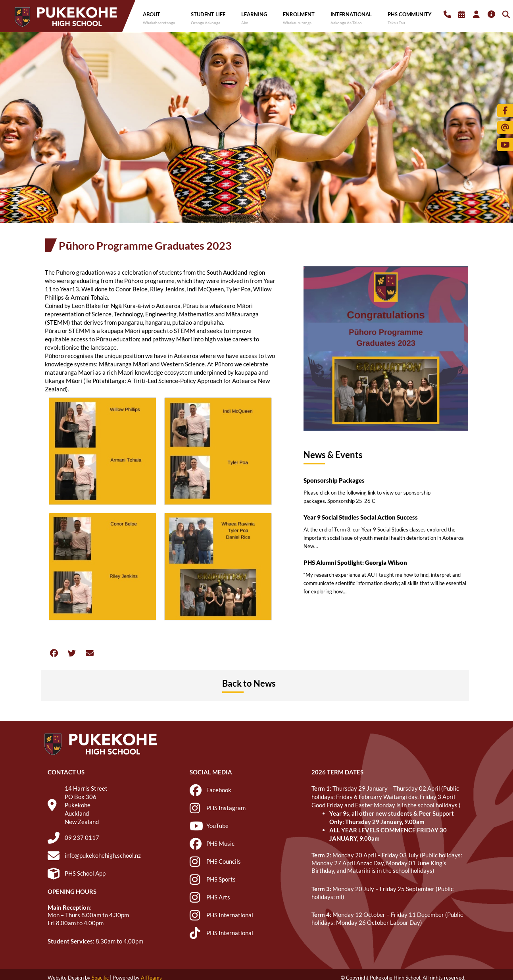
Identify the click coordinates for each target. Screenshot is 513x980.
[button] (54, 653)
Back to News (249, 683)
